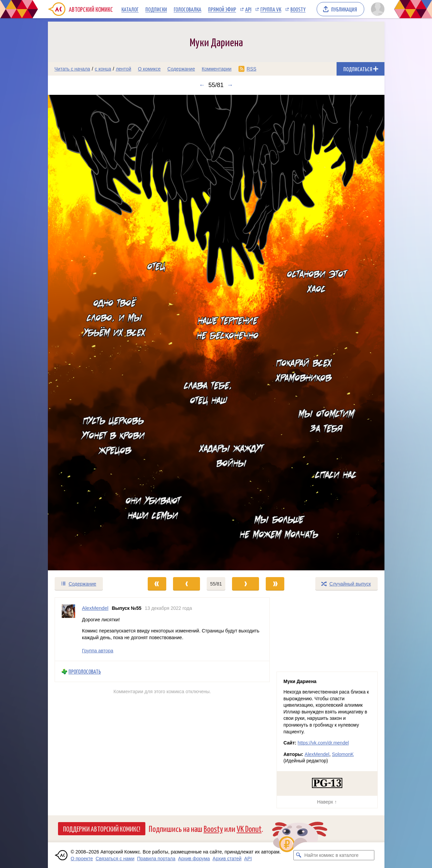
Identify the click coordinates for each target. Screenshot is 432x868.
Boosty (298, 9)
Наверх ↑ (327, 802)
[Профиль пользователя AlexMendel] (68, 629)
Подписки (156, 9)
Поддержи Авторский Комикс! (102, 829)
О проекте (82, 859)
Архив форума (194, 859)
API (248, 9)
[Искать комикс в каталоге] (298, 855)
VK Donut (249, 828)
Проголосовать (85, 671)
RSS (251, 69)
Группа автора (98, 651)
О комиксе (149, 69)
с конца (103, 69)
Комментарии (217, 69)
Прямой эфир (222, 9)
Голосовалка (188, 9)
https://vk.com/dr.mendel (323, 743)
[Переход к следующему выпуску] (216, 333)
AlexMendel (317, 754)
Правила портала (156, 859)
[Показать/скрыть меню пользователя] (377, 9)
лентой (123, 69)
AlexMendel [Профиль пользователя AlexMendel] (95, 608)
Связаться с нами (115, 859)
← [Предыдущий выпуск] (202, 85)
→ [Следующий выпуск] (230, 85)
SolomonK (343, 754)
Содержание (181, 69)
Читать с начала (73, 69)
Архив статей (227, 859)
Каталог (130, 9)
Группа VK (271, 9)
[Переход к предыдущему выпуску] (90, 333)
